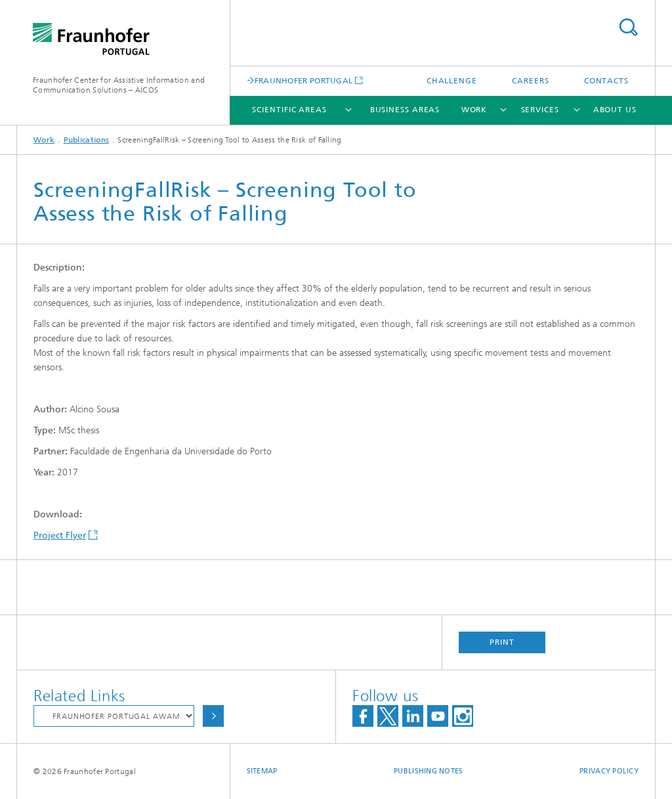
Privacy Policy (609, 771)
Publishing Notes (428, 771)
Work (474, 110)
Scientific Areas (289, 110)
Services (540, 110)
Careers (530, 81)
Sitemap (262, 771)
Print (502, 642)
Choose (213, 716)
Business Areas (405, 110)
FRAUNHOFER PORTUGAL (304, 80)
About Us (615, 110)
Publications (87, 140)
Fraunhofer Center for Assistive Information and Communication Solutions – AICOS (119, 85)
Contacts (606, 81)
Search (628, 27)
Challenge (452, 81)
